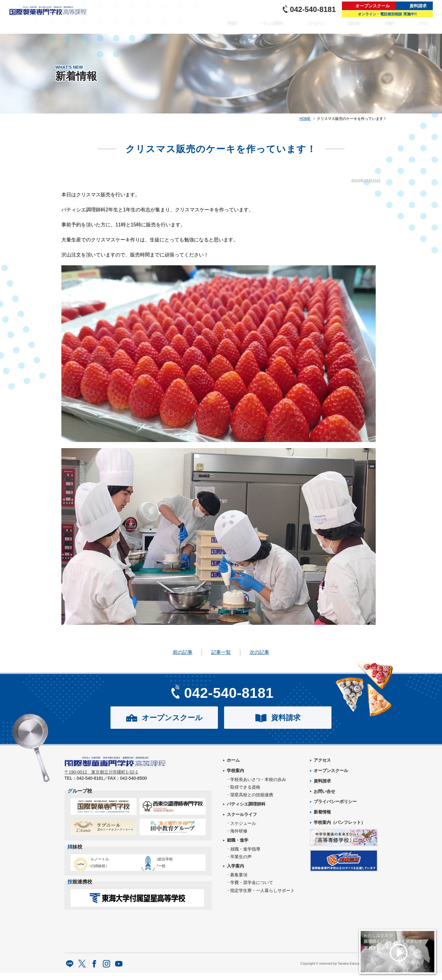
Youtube (119, 972)
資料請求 (418, 6)
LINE (70, 972)
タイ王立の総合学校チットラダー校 (170, 866)
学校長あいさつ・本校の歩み (258, 779)
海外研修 (239, 831)
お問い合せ (324, 791)
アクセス (423, 27)
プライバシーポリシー (335, 801)
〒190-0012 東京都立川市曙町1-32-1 (101, 776)
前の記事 (183, 652)
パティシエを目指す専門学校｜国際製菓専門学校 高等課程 (50, 17)
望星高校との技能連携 (252, 795)
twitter (82, 972)
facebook (94, 972)
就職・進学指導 (245, 849)
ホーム (233, 760)
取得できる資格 (245, 787)
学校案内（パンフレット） (339, 822)
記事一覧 (221, 652)
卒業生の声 (241, 857)
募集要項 (239, 875)
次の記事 (259, 652)
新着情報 (322, 812)
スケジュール (243, 823)
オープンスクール (373, 6)
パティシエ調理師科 (263, 27)
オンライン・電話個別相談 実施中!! (387, 14)
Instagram (107, 972)
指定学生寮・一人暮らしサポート (262, 890)
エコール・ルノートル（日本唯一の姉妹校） (101, 866)
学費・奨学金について (252, 882)
